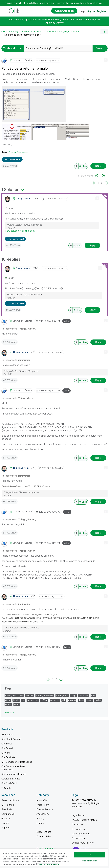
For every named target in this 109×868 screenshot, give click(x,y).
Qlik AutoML (8, 748)
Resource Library (10, 800)
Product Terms (79, 838)
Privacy (40, 818)
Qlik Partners (8, 805)
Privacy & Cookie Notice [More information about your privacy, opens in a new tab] (48, 864)
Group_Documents (45, 696)
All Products (8, 734)
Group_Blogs (62, 696)
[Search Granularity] (13, 48)
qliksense (55, 700)
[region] (54, 858)
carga (17, 705)
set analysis (33, 700)
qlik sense (84, 696)
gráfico (44, 700)
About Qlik (42, 800)
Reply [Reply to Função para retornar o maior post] (98, 166)
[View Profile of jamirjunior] (18, 60)
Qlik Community (10, 31)
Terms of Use (79, 829)
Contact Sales (44, 836)
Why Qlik (6, 788)
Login (42, 3)
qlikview (30, 696)
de (23, 700)
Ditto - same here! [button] (12, 159)
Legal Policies (79, 815)
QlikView (6, 753)
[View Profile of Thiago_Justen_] (24, 198)
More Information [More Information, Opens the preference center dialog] (89, 861)
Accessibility (43, 814)
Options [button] (104, 31)
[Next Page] (106, 183)
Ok (89, 855)
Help (82, 11)
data (93, 696)
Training (5, 823)
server (8, 705)
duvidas (72, 700)
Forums (26, 31)
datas (81, 700)
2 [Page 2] (101, 183)
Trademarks (77, 824)
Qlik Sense (7, 744)
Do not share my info (83, 843)
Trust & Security (45, 809)
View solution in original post (20, 231)
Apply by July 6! (55, 23)
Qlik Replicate (8, 757)
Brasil (76, 31)
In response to (19, 329)
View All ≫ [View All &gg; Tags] (10, 712)
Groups (37, 31)
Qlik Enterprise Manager (14, 774)
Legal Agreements (81, 834)
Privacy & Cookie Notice (84, 820)
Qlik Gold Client (9, 783)
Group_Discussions (19, 152)
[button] (106, 60)
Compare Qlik (8, 814)
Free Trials (7, 809)
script (74, 696)
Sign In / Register (97, 11)
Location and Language (57, 31)
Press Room (43, 805)
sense (89, 700)
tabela (16, 700)
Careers (40, 823)
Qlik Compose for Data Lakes (17, 762)
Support (6, 828)
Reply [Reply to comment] (92, 245)
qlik (64, 700)
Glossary (6, 818)
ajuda (8, 700)
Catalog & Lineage (11, 779)
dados (98, 700)
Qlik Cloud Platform (11, 739)
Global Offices (44, 832)
